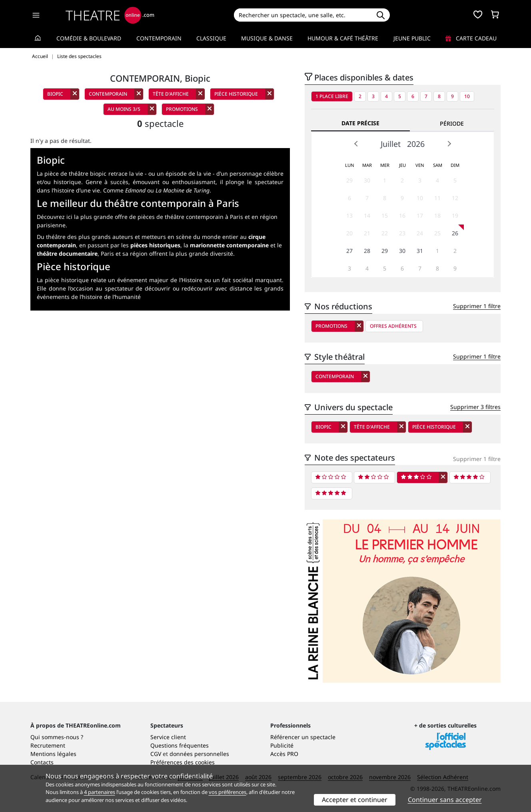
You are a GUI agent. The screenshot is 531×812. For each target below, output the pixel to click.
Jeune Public (412, 38)
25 (437, 233)
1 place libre (332, 96)
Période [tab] (452, 123)
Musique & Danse (267, 38)
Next (449, 144)
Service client (168, 737)
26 (455, 233)
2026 (416, 144)
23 (402, 233)
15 (385, 216)
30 (367, 180)
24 (420, 233)
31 (420, 251)
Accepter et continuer (355, 800)
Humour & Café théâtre (343, 38)
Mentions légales (53, 754)
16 (402, 216)
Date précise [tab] (360, 123)
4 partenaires (100, 792)
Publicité (282, 745)
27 (349, 251)
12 (455, 198)
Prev (356, 144)
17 (420, 216)
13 (349, 216)
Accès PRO (284, 754)
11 (437, 198)
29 (349, 180)
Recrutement (48, 745)
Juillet (391, 144)
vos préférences (228, 792)
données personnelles (199, 754)
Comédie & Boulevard (89, 38)
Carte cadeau (471, 38)
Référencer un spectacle (303, 737)
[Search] (302, 15)
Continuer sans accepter (445, 800)
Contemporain (159, 38)
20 (349, 233)
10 (467, 96)
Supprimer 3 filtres (475, 407)
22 (385, 233)
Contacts (42, 762)
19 (455, 216)
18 (437, 216)
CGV (156, 754)
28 (367, 251)
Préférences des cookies (183, 762)
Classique (211, 38)
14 (367, 216)
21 (367, 233)
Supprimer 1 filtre (477, 306)
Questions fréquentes (180, 745)
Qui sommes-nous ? (57, 737)
